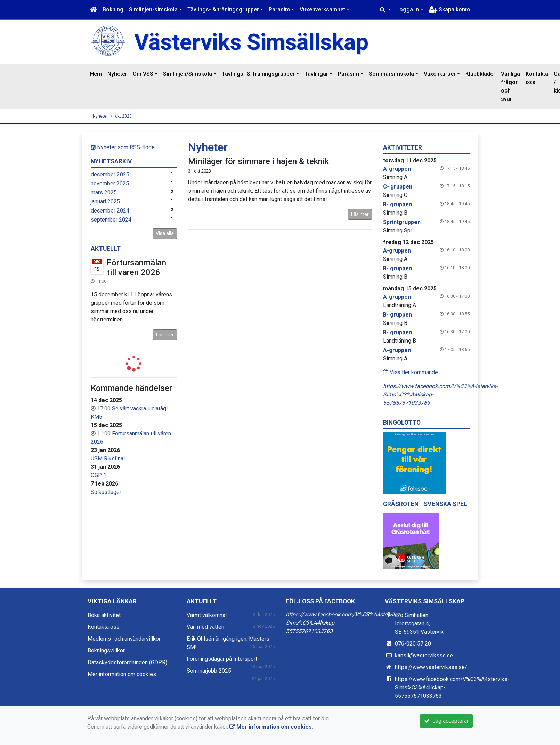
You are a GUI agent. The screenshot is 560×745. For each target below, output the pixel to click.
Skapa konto (450, 10)
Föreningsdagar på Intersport (222, 659)
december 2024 (110, 211)
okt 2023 (123, 116)
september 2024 (111, 220)
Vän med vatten (205, 627)
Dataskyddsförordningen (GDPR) (127, 662)
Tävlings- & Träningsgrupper (258, 74)
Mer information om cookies (122, 674)
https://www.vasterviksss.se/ (431, 667)
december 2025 (110, 174)
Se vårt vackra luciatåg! (140, 408)
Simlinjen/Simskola (188, 74)
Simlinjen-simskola (153, 10)
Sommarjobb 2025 (209, 671)
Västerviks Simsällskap (251, 42)
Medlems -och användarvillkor (124, 639)
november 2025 (110, 183)
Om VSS (143, 74)
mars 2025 (104, 193)
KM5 (96, 417)
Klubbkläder (480, 74)
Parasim (279, 10)
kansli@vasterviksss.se (424, 655)
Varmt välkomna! (207, 615)
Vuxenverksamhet (322, 10)
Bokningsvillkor (106, 651)
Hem (96, 74)
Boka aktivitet (104, 615)
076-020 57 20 (413, 644)
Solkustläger (106, 492)
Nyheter (117, 74)
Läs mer (165, 335)
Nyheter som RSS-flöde (123, 147)
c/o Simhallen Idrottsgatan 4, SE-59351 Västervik (419, 623)
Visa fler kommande (411, 372)
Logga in (408, 10)
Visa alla (165, 233)
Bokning (113, 10)
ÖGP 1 (99, 475)
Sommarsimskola (391, 74)
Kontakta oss (537, 78)
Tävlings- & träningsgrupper (223, 10)
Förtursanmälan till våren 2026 (136, 268)
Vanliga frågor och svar (510, 86)
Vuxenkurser (440, 74)
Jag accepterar (446, 721)
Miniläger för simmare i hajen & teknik (258, 161)
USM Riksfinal (108, 459)
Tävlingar (316, 74)
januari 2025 (105, 202)
